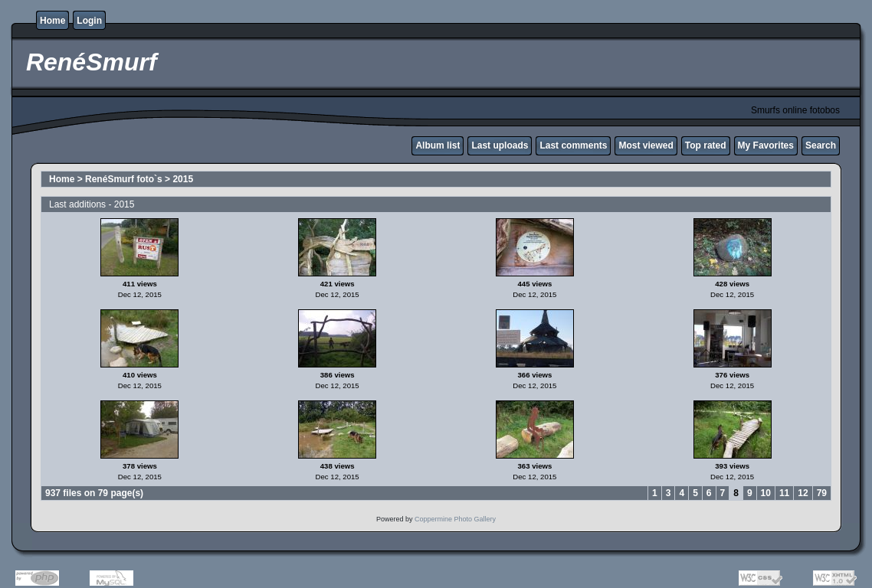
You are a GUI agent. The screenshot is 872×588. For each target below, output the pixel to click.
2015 (183, 179)
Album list (438, 145)
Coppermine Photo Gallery (455, 519)
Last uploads (500, 145)
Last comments (573, 145)
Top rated (706, 145)
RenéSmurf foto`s (124, 179)
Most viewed (646, 145)
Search (821, 145)
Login (89, 21)
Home (52, 21)
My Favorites (766, 145)
